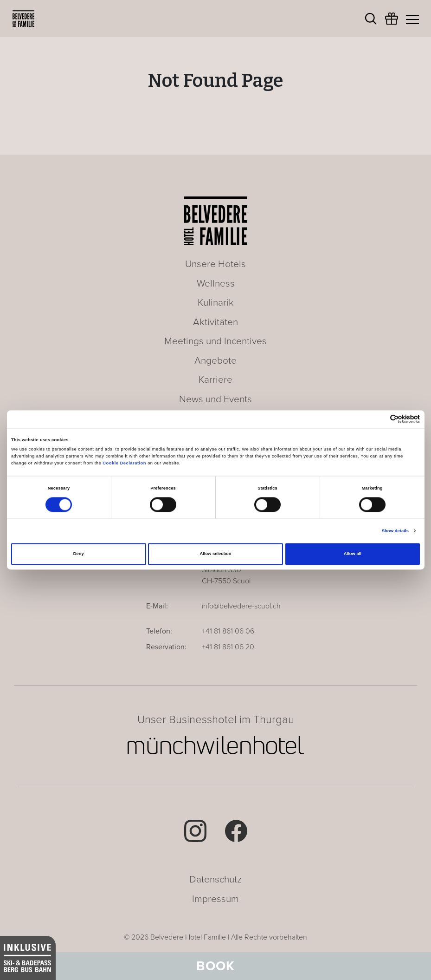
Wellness (216, 284)
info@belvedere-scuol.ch (241, 606)
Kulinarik (216, 303)
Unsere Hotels (215, 264)
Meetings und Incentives (215, 341)
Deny (79, 554)
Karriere (215, 380)
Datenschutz (215, 879)
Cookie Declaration (124, 463)
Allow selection (215, 554)
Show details (395, 531)
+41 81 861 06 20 (228, 647)
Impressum (215, 899)
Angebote (215, 361)
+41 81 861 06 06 (228, 631)
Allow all (353, 554)
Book (215, 966)
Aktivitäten (215, 322)
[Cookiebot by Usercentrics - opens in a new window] (379, 419)
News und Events (215, 399)
